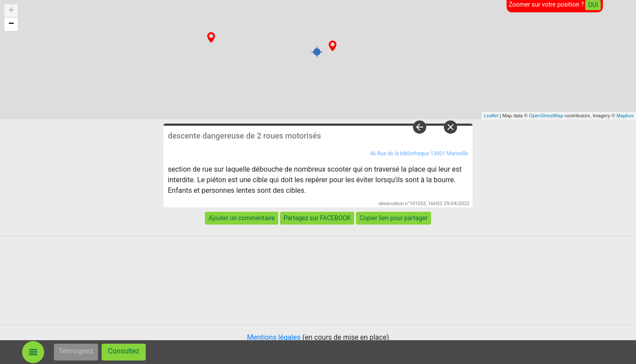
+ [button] (11, 11)
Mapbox (625, 116)
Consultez (124, 351)
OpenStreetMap (546, 116)
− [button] (11, 24)
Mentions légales (274, 337)
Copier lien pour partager (394, 218)
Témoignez (76, 351)
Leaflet (491, 116)
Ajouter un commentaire (242, 218)
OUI (593, 5)
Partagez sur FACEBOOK (317, 218)
